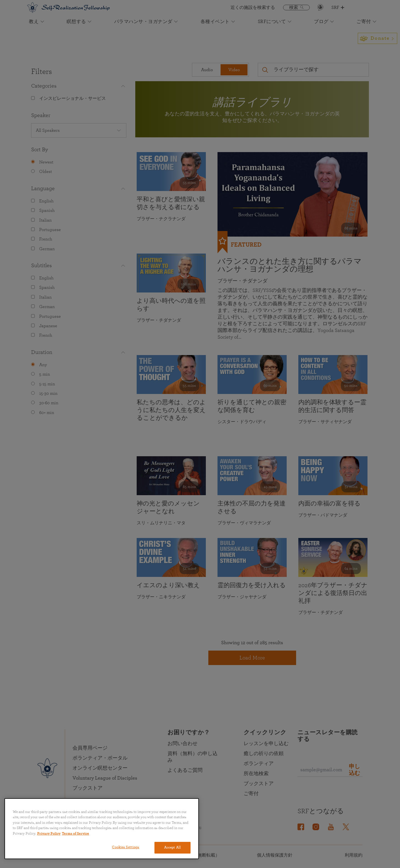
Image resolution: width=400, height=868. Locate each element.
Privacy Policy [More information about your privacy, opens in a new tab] (49, 834)
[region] (102, 829)
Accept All (172, 848)
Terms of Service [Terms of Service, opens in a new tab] (76, 834)
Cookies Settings (126, 847)
